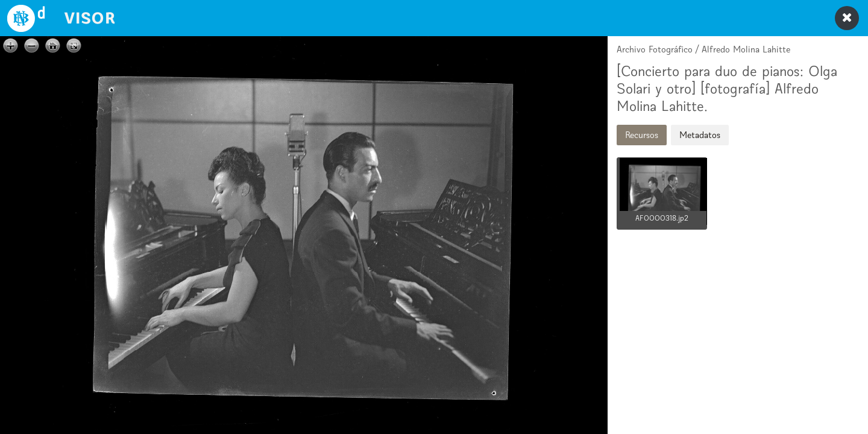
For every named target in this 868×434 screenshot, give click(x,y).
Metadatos (700, 135)
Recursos (642, 135)
